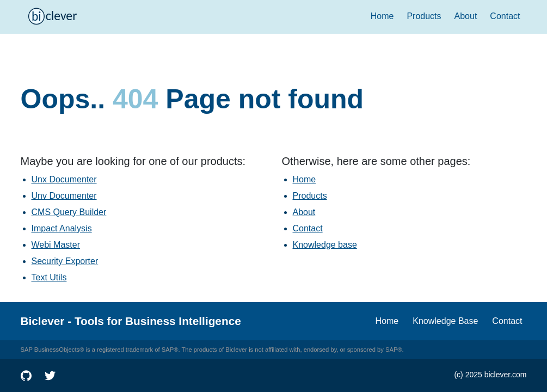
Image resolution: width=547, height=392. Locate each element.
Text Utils (49, 277)
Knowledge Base (445, 321)
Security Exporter (65, 261)
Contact (505, 16)
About (466, 16)
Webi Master (56, 245)
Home (382, 16)
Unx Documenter (64, 179)
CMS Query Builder (69, 212)
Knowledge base (325, 245)
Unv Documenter (64, 196)
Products (424, 16)
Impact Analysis (62, 228)
